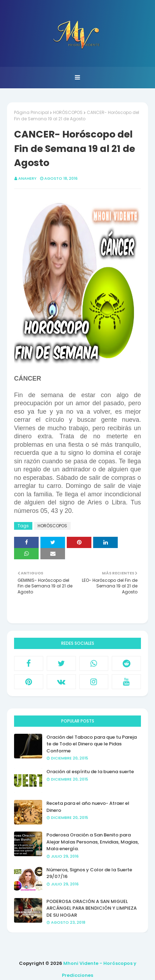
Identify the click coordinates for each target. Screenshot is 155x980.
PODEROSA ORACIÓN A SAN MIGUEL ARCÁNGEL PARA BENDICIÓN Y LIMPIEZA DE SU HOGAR (92, 908)
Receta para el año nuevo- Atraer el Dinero (88, 807)
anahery (27, 178)
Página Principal (31, 112)
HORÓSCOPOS (68, 112)
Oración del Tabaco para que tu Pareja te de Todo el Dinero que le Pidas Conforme (92, 744)
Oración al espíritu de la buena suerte (90, 772)
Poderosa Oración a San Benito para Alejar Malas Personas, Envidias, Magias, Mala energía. (93, 842)
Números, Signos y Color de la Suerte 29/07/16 (89, 873)
